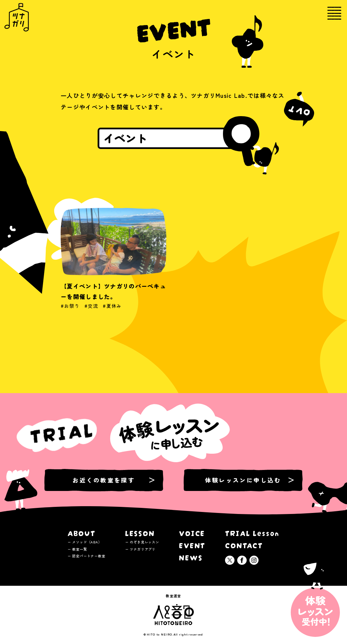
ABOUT (82, 532)
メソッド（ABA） (87, 542)
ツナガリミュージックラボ (17, 17)
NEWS (191, 557)
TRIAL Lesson (252, 532)
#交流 (91, 312)
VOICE (192, 532)
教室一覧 (79, 549)
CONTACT (244, 545)
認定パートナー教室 (89, 556)
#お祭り (70, 312)
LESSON (140, 532)
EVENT (192, 545)
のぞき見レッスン (145, 542)
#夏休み (112, 312)
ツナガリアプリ (143, 549)
